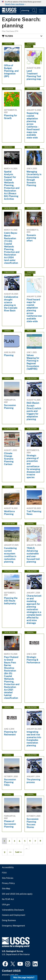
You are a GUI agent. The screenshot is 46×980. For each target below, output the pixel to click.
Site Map (6, 889)
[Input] (28, 11)
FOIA (4, 873)
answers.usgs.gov (10, 975)
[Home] (9, 13)
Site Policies (8, 878)
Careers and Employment (14, 915)
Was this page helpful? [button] (24, 977)
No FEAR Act (8, 899)
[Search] (34, 11)
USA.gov (6, 905)
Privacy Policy (8, 883)
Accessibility (8, 867)
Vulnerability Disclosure (13, 910)
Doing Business (9, 920)
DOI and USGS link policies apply (17, 894)
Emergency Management (13, 926)
